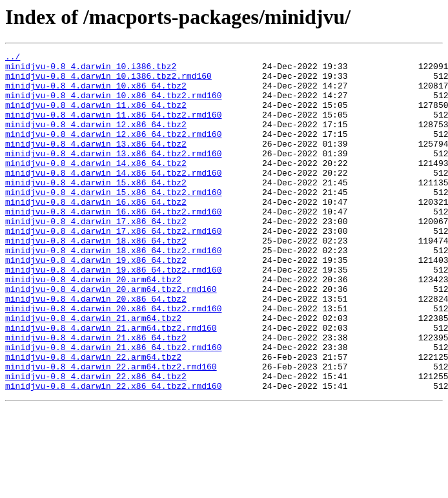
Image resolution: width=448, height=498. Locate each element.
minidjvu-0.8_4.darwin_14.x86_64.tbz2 (96, 186)
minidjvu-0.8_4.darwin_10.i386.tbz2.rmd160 (108, 81)
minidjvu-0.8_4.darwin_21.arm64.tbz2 (93, 372)
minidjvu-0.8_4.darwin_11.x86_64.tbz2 (96, 116)
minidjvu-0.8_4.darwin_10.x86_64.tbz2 (96, 93)
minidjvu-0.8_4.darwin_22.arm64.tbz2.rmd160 (111, 430)
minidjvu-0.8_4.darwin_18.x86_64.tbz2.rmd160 (113, 291)
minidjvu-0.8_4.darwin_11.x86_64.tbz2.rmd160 (113, 128)
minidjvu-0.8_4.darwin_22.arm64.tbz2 (93, 419)
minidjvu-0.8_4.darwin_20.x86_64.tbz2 (96, 349)
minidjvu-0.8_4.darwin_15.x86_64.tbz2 (96, 209)
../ (13, 58)
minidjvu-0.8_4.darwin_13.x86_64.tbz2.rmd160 (113, 174)
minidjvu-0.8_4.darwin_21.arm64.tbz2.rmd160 (111, 384)
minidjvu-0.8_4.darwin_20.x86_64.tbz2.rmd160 (113, 360)
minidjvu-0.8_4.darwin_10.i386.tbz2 (91, 70)
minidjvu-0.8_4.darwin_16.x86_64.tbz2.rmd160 (113, 244)
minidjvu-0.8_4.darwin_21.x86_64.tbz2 (96, 395)
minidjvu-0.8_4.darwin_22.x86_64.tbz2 (96, 442)
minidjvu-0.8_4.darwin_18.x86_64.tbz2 (96, 279)
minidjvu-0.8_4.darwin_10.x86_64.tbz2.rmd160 (113, 105)
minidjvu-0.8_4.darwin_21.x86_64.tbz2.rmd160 (113, 407)
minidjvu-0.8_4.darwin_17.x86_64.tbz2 (96, 256)
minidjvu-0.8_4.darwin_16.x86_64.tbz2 (96, 233)
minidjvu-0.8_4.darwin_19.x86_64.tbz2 (96, 302)
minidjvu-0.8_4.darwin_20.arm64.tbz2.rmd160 (111, 337)
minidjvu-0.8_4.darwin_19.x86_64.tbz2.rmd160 (113, 314)
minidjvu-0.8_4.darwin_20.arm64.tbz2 (93, 326)
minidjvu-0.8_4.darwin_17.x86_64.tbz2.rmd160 (113, 267)
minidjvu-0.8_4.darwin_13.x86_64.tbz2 (96, 163)
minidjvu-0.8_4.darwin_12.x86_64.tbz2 (96, 140)
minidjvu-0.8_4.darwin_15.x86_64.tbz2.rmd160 (113, 221)
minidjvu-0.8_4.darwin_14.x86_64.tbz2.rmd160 (113, 198)
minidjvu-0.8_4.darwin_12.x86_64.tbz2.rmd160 (113, 151)
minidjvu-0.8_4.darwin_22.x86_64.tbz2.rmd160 (113, 453)
